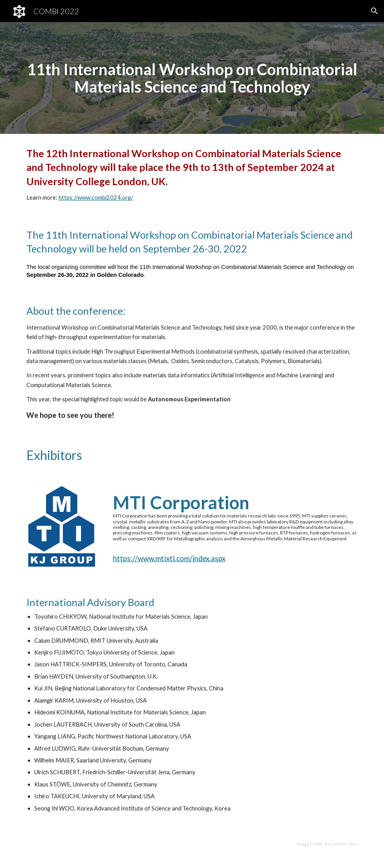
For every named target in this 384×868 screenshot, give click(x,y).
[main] (192, 78)
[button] (375, 11)
